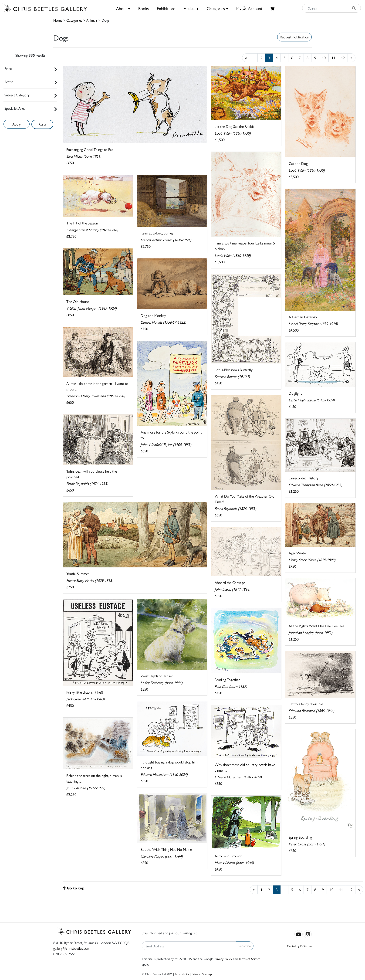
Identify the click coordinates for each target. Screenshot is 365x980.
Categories (74, 20)
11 (333, 58)
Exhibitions (166, 8)
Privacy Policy (223, 959)
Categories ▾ (217, 8)
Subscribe (245, 946)
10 (324, 58)
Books (144, 8)
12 (343, 58)
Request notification (294, 37)
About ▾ (123, 8)
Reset (42, 124)
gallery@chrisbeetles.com (72, 948)
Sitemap (207, 974)
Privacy (196, 974)
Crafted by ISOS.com (299, 946)
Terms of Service (250, 959)
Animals (92, 20)
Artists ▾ (191, 8)
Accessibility (182, 974)
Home (58, 20)
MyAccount (249, 8)
